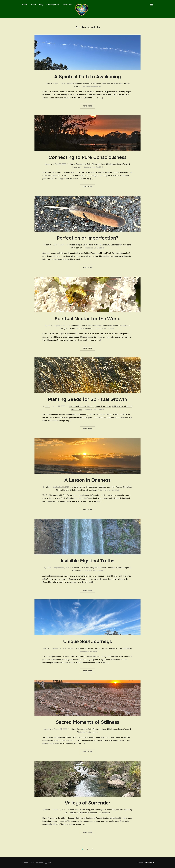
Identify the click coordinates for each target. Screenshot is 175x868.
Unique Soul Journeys (87, 642)
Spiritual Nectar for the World (88, 319)
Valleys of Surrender (88, 803)
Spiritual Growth (86, 329)
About (33, 5)
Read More (88, 106)
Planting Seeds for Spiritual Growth (88, 399)
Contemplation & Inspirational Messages (85, 83)
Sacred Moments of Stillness (88, 722)
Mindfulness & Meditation (112, 326)
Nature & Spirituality (102, 245)
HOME (25, 5)
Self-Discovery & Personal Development (103, 648)
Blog (41, 5)
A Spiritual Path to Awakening (87, 77)
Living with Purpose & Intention (82, 406)
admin (50, 83)
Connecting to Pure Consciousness (88, 157)
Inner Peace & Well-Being (112, 83)
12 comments (105, 813)
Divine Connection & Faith (81, 164)
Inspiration (67, 5)
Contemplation (53, 5)
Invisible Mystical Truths (87, 561)
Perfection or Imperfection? (88, 238)
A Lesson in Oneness (87, 480)
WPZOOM (150, 863)
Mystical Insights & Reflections (104, 164)
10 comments (93, 732)
